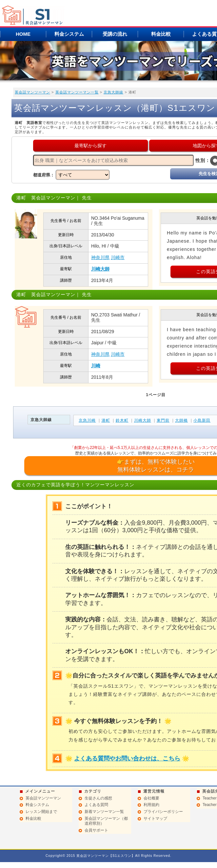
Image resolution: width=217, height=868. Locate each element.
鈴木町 (122, 420)
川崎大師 (100, 269)
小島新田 (202, 420)
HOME (23, 34)
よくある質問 (96, 805)
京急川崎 (87, 420)
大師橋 (181, 420)
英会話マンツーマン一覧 (77, 92)
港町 (106, 420)
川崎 (96, 366)
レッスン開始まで (41, 812)
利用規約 (151, 805)
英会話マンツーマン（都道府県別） (106, 821)
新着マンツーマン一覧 (104, 812)
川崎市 (118, 257)
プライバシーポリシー (163, 812)
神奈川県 (100, 257)
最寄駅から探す (90, 146)
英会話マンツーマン (32, 92)
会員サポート (96, 830)
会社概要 (151, 798)
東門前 (163, 420)
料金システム (69, 34)
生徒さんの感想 (98, 798)
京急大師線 (113, 92)
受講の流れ (115, 34)
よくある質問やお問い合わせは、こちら (127, 758)
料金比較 (161, 34)
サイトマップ (155, 818)
